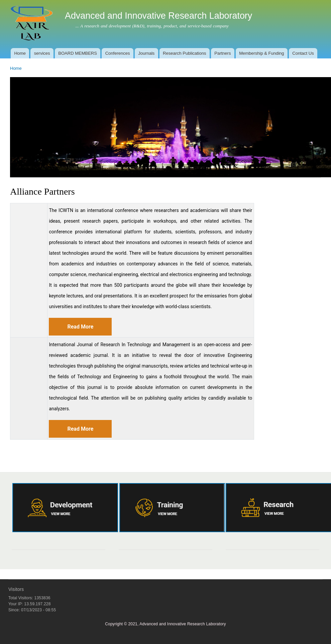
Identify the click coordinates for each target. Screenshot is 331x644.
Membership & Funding (261, 53)
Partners (223, 53)
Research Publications (184, 53)
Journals (146, 53)
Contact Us (303, 53)
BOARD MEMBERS (78, 53)
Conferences (118, 53)
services (42, 53)
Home (20, 53)
